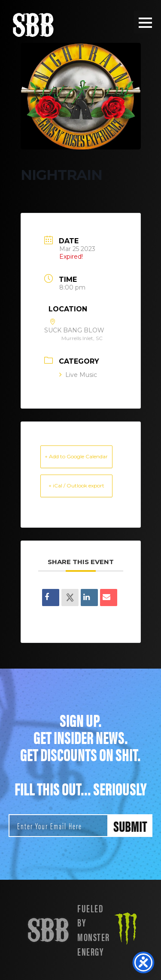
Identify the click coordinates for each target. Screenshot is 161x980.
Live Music (78, 375)
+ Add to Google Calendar (76, 456)
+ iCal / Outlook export (76, 486)
